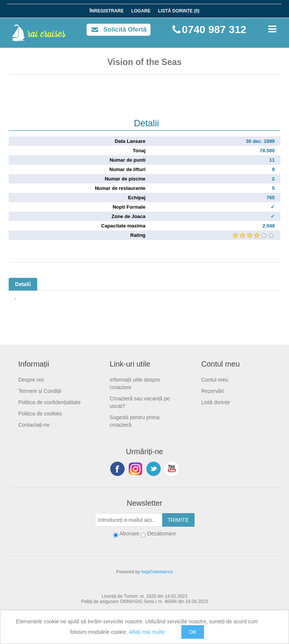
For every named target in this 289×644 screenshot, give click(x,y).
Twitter (154, 469)
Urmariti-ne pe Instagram (135, 469)
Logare (141, 11)
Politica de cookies (40, 414)
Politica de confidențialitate (49, 402)
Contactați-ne (34, 425)
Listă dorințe (216, 402)
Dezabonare (161, 533)
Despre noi (31, 380)
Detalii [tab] (23, 284)
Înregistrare (107, 11)
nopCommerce (157, 572)
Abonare (129, 533)
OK (193, 632)
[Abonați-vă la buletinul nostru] (129, 520)
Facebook (117, 469)
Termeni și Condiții (40, 391)
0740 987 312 (214, 30)
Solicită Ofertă (125, 30)
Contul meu (215, 380)
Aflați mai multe (147, 632)
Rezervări (213, 391)
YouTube (172, 469)
